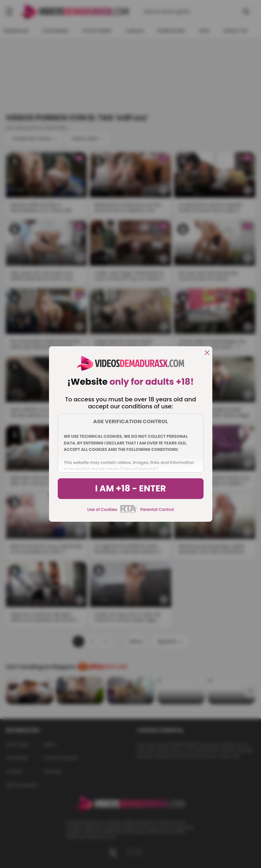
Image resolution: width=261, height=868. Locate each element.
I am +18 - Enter (130, 489)
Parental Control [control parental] (157, 509)
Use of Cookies (102, 509)
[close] (207, 353)
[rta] (129, 512)
